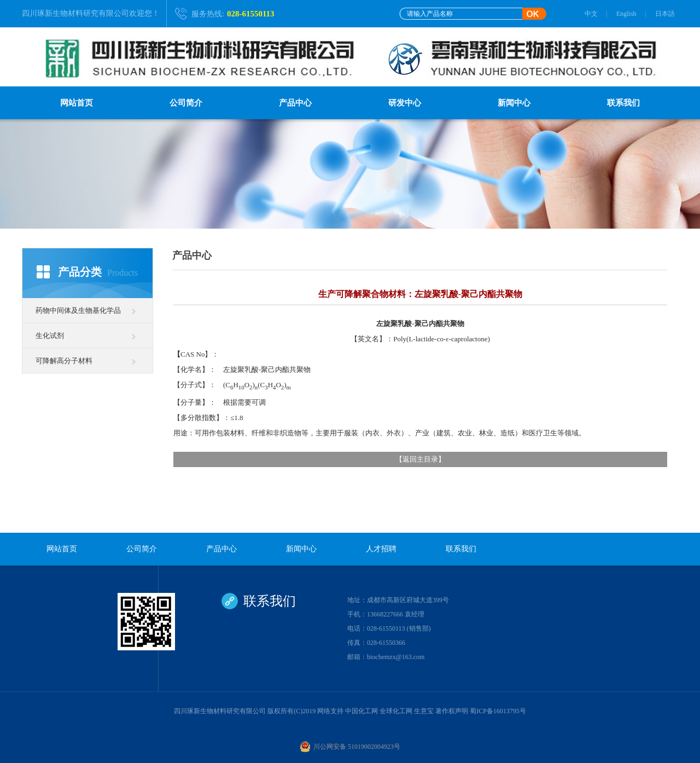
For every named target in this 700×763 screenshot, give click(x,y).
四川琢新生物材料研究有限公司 (75, 13)
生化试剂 (50, 336)
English (626, 14)
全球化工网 (396, 711)
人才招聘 (381, 549)
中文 (591, 14)
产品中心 (295, 103)
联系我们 (623, 103)
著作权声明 (452, 711)
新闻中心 (514, 103)
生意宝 (424, 711)
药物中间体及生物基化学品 (78, 310)
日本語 (665, 14)
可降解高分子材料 (64, 361)
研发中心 (405, 103)
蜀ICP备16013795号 (498, 711)
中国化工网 (361, 711)
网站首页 (77, 103)
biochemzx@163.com (396, 657)
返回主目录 (420, 459)
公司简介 (186, 103)
